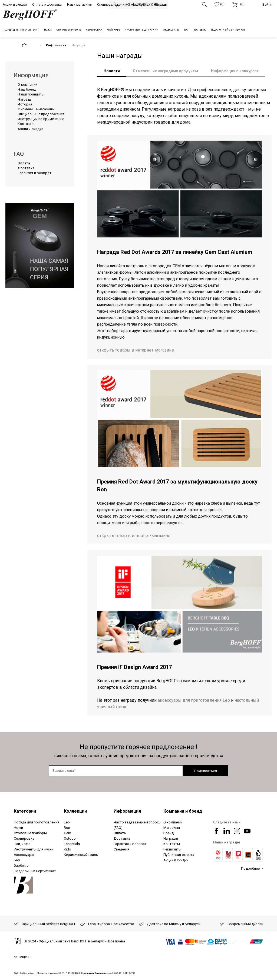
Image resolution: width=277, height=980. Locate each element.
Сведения (122, 849)
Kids (67, 849)
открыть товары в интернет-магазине (136, 350)
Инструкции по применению (41, 119)
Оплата (24, 163)
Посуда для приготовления (37, 822)
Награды (161, 5)
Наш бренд (140, 5)
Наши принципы (31, 94)
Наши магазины (79, 5)
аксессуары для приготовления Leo (194, 700)
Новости (112, 71)
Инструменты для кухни (34, 849)
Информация (56, 45)
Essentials (72, 844)
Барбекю (21, 865)
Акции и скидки (15, 5)
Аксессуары (24, 855)
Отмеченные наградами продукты (165, 71)
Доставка (26, 168)
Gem (67, 833)
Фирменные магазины (36, 109)
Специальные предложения (41, 114)
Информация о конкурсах (235, 71)
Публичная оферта (179, 855)
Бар (17, 860)
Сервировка (24, 838)
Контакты (26, 124)
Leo (67, 822)
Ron (67, 828)
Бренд (169, 833)
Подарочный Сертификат (35, 871)
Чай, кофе (22, 844)
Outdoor (70, 838)
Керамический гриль (81, 855)
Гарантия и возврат (34, 173)
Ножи (18, 828)
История (25, 104)
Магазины (172, 828)
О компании (27, 85)
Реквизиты (172, 849)
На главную (29, 45)
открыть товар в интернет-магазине (134, 536)
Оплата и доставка (47, 5)
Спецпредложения (112, 5)
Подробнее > (252, 868)
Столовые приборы (30, 833)
